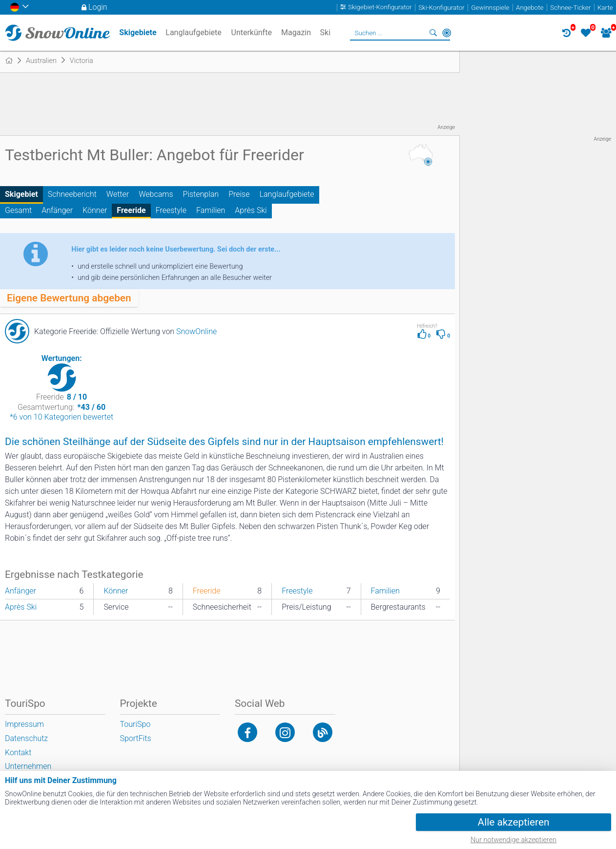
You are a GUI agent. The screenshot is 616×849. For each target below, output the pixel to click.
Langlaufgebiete (287, 194)
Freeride (131, 210)
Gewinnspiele (490, 8)
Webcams (156, 194)
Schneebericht (72, 194)
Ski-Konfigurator (441, 8)
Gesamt (18, 210)
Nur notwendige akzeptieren (513, 840)
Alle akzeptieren (514, 822)
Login (98, 7)
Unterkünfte (252, 32)
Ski (326, 32)
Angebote (530, 8)
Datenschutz (26, 738)
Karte (605, 8)
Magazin (296, 32)
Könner (95, 210)
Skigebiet (21, 194)
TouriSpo (135, 724)
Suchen (433, 33)
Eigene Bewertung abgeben (69, 298)
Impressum (24, 724)
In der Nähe (447, 33)
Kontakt (18, 753)
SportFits (136, 738)
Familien (211, 210)
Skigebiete (138, 32)
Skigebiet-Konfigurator (380, 8)
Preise (239, 194)
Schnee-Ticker (570, 8)
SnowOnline (196, 331)
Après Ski (251, 210)
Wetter (118, 194)
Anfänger (57, 210)
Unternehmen (28, 766)
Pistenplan (201, 194)
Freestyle (171, 210)
